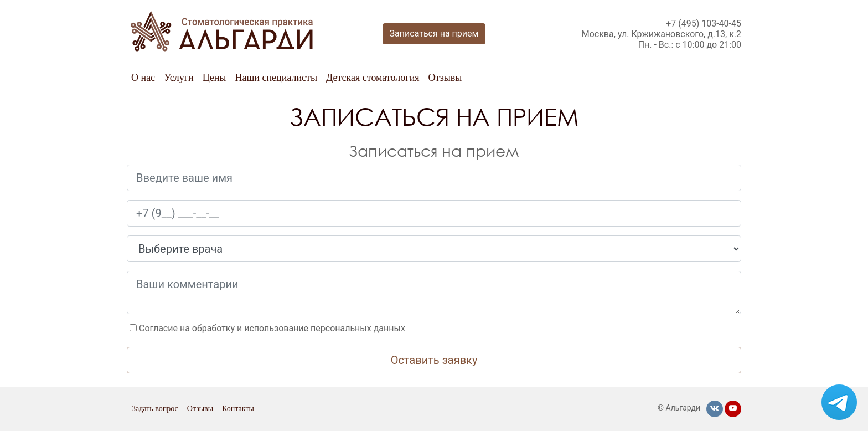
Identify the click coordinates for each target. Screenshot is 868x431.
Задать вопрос (155, 409)
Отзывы (445, 78)
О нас (143, 78)
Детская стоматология (373, 78)
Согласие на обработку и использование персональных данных (272, 328)
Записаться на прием (434, 34)
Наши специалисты (276, 78)
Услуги (179, 78)
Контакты (238, 409)
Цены (215, 78)
